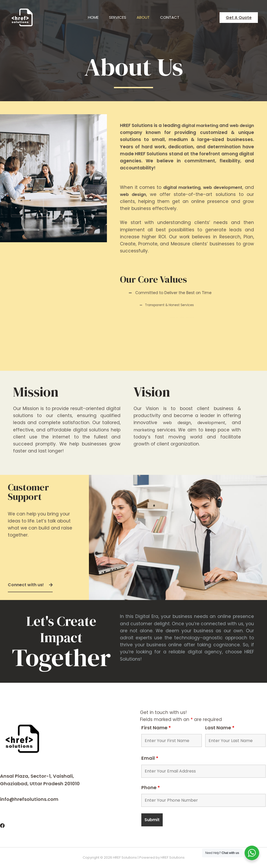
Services (116, 17)
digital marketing (209, 125)
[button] (30, 585)
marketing (145, 430)
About (144, 17)
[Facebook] (2, 826)
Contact (174, 17)
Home (89, 17)
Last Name (220, 728)
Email (150, 758)
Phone (151, 787)
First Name (156, 728)
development (211, 423)
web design (144, 194)
